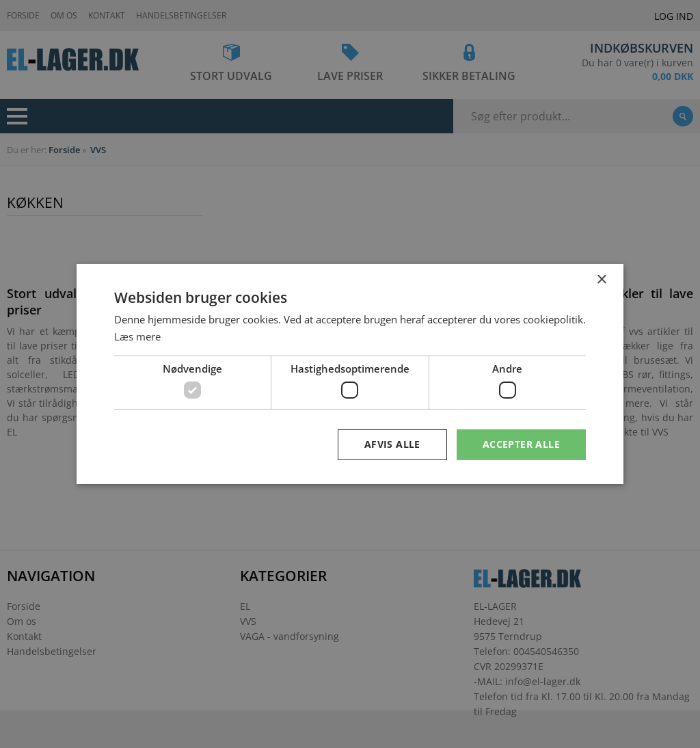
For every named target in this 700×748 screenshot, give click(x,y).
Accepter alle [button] (521, 444)
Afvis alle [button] (392, 444)
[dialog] (350, 374)
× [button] (601, 280)
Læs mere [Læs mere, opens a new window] (137, 336)
